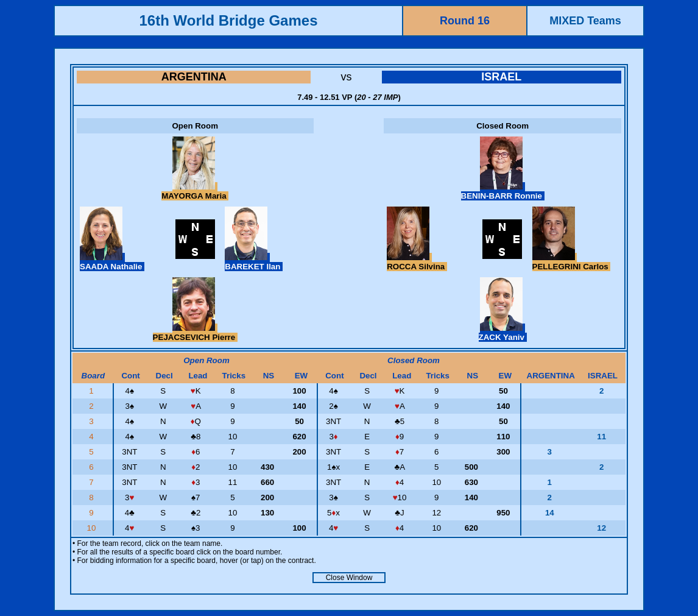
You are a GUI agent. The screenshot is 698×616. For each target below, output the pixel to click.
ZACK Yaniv (503, 333)
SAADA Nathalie (112, 262)
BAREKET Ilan (254, 262)
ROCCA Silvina (417, 262)
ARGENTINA (194, 77)
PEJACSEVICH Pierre (195, 333)
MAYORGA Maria (195, 191)
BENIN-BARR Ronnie (503, 191)
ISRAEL (501, 77)
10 (93, 528)
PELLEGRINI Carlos (572, 262)
